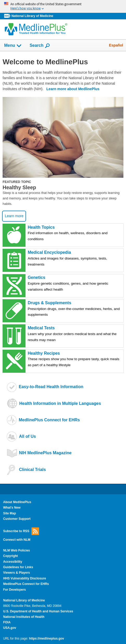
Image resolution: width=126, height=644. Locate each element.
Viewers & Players (17, 573)
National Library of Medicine (32, 16)
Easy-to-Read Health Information (51, 387)
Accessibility (13, 562)
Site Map (10, 513)
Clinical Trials (32, 470)
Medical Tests (75, 334)
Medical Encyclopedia (75, 259)
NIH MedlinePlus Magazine (45, 453)
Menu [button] (13, 46)
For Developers (14, 590)
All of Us (27, 436)
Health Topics (75, 234)
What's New (12, 508)
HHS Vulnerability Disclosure (25, 578)
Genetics (75, 284)
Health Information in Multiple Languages (60, 403)
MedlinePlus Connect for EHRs (49, 420)
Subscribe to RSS (21, 531)
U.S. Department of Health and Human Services (38, 611)
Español (116, 45)
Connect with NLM (17, 540)
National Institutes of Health (24, 617)
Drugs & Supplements (75, 309)
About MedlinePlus (17, 502)
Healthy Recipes (75, 360)
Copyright (11, 556)
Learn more (14, 216)
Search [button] (40, 46)
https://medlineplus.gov (46, 639)
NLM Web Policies (17, 550)
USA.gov (10, 628)
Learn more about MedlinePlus (73, 89)
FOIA (7, 622)
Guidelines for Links (18, 567)
